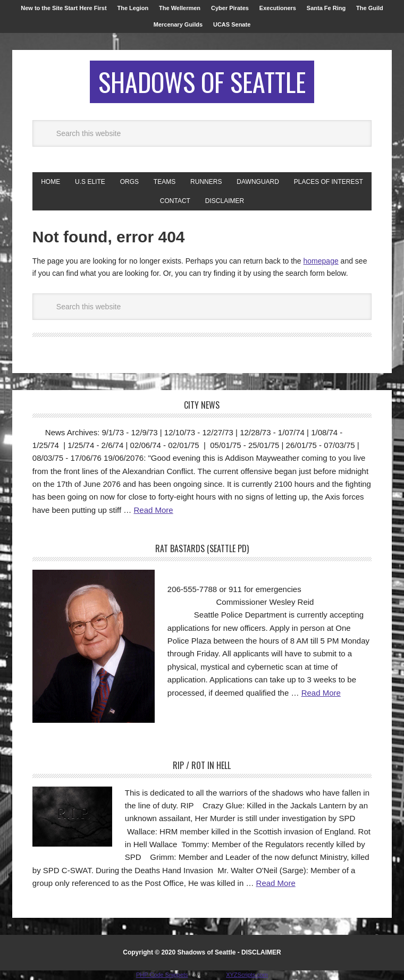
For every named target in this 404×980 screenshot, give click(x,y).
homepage (321, 261)
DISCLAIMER (261, 952)
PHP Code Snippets (162, 975)
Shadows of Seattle (202, 82)
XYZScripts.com (247, 975)
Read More (153, 510)
